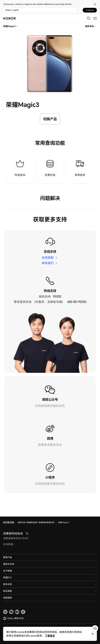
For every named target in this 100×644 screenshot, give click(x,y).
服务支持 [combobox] (89, 26)
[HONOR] (11, 522)
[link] (5, 612)
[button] (11, 612)
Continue (90, 10)
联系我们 (48, 263)
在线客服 (48, 258)
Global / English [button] (12, 10)
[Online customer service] (95, 628)
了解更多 (50, 636)
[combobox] (9, 26)
